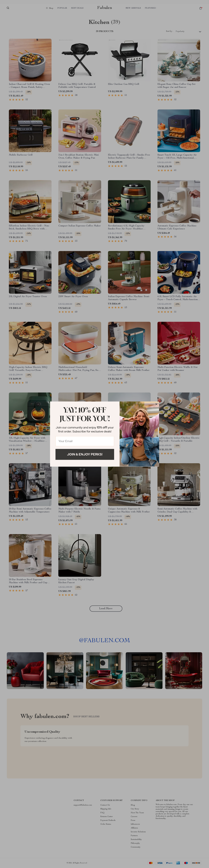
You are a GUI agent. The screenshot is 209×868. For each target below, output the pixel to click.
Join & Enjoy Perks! (85, 454)
